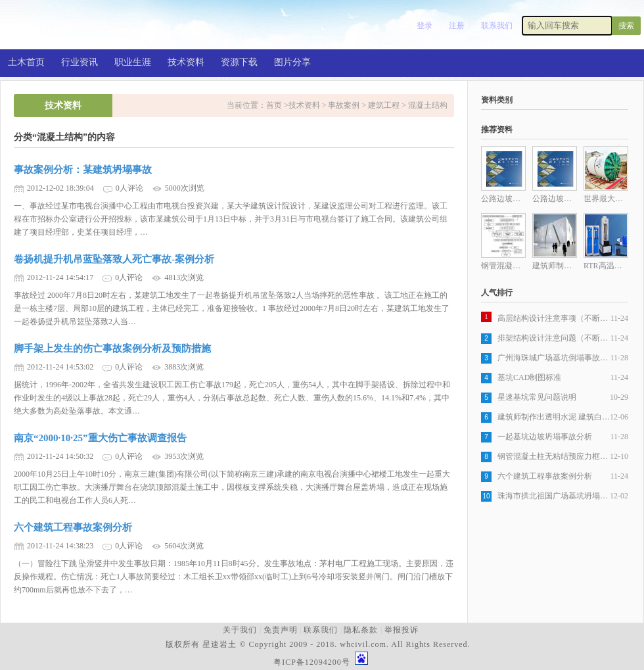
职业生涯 (133, 62)
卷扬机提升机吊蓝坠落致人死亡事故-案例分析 (114, 259)
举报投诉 (402, 630)
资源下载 (239, 62)
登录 (425, 26)
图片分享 (292, 62)
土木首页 (26, 62)
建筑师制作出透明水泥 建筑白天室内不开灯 (554, 417)
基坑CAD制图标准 (529, 377)
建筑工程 (384, 105)
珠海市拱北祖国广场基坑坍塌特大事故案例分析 (554, 496)
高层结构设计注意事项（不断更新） (554, 318)
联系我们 (497, 26)
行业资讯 (80, 62)
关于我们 (240, 630)
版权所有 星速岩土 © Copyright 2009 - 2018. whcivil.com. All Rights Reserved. (320, 644)
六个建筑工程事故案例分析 (73, 527)
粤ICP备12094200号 (312, 662)
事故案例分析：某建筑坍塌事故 (83, 170)
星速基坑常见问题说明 (537, 397)
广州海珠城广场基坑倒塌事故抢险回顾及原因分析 (554, 358)
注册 (457, 26)
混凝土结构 (428, 105)
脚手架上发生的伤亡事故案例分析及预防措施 (112, 348)
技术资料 (186, 62)
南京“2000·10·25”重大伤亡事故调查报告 (100, 438)
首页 (275, 105)
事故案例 (344, 105)
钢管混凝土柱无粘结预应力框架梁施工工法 (554, 456)
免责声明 (281, 630)
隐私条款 (361, 630)
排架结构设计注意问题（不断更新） (554, 338)
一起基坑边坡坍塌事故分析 (545, 437)
